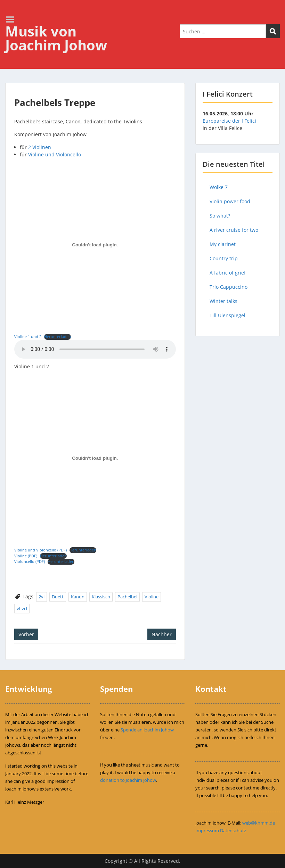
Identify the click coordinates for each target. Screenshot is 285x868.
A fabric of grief (228, 273)
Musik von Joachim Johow (56, 38)
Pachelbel (127, 597)
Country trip (224, 258)
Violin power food (230, 201)
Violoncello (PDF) (30, 561)
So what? (220, 216)
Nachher (162, 634)
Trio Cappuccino (229, 287)
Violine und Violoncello (55, 154)
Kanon (78, 597)
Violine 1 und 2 (28, 337)
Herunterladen (58, 337)
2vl (42, 597)
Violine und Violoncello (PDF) (40, 550)
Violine (152, 597)
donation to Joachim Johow (128, 780)
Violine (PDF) (26, 556)
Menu (13, 19)
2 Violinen (40, 147)
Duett (58, 597)
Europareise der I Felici (229, 121)
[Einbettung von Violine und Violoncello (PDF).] (95, 458)
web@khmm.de (259, 823)
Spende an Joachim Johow (147, 730)
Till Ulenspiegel (227, 315)
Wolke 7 (219, 187)
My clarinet (223, 244)
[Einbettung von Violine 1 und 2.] (95, 245)
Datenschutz (233, 830)
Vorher (26, 634)
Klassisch (101, 597)
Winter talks (223, 301)
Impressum (207, 830)
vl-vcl (22, 608)
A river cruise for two (234, 230)
